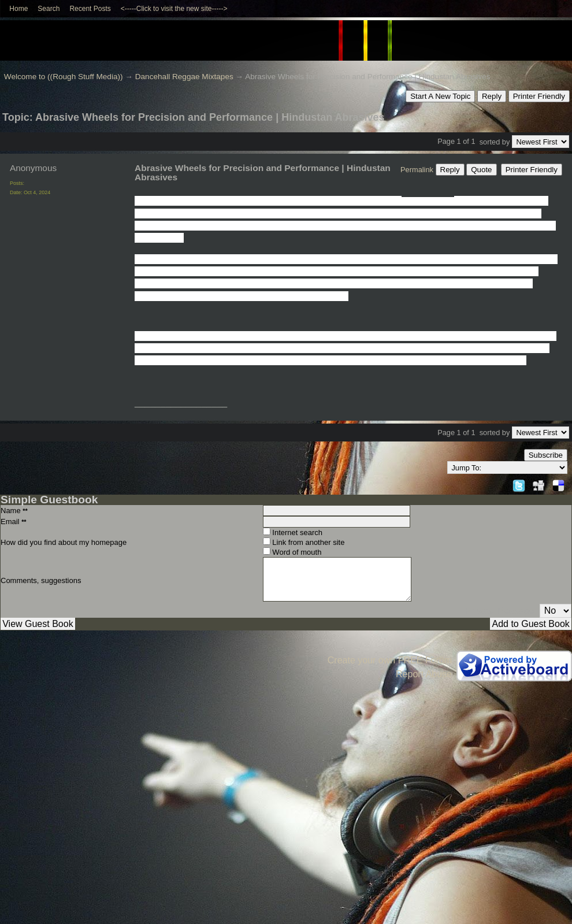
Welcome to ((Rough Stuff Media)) (64, 77)
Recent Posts (90, 9)
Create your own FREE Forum (390, 660)
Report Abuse (424, 674)
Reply (492, 96)
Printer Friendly (539, 96)
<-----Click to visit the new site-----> (174, 9)
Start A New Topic (440, 96)
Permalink (417, 170)
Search (49, 9)
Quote (481, 170)
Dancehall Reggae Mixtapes (184, 77)
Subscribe (546, 455)
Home (18, 9)
